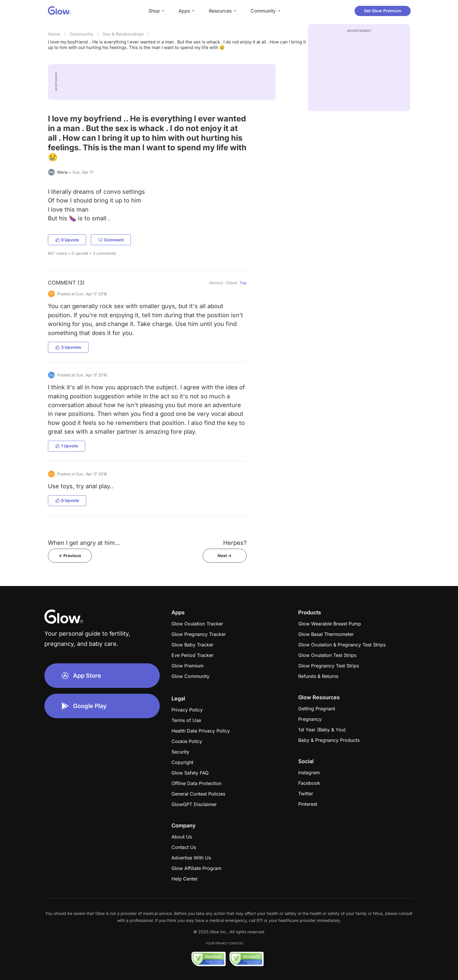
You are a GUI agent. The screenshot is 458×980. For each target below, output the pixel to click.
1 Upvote (67, 446)
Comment (111, 240)
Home (54, 34)
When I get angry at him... (84, 543)
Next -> (225, 556)
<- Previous (70, 556)
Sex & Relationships (123, 34)
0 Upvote (67, 240)
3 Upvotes (68, 347)
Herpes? (235, 543)
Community (81, 34)
